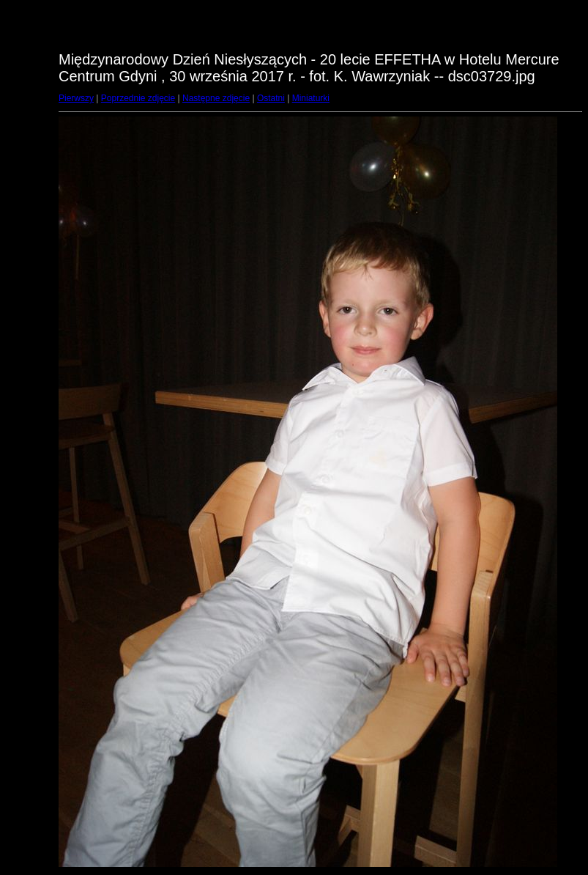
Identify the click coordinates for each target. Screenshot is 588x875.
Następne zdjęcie (216, 98)
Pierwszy (76, 98)
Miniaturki (311, 98)
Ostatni (271, 98)
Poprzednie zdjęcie (138, 98)
